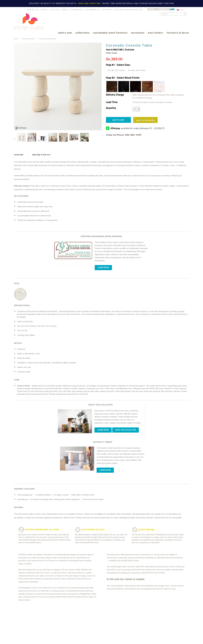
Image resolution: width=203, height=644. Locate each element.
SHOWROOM (76, 10)
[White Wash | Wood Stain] (159, 87)
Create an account (134, 10)
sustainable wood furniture (110, 33)
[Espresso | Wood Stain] (135, 87)
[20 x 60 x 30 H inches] (137, 70)
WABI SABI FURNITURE (90, 3)
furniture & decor (178, 33)
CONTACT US (33, 10)
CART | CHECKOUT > (162, 9)
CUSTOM (55, 10)
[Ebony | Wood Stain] (123, 87)
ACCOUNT (107, 10)
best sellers (155, 33)
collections (82, 33)
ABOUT (45, 10)
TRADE (65, 10)
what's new (65, 33)
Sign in (118, 10)
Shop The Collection (126, 430)
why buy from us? (41, 155)
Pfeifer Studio (112, 53)
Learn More (103, 268)
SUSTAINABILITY (92, 10)
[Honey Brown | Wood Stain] (147, 87)
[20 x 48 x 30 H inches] (116, 70)
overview (19, 155)
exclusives (138, 33)
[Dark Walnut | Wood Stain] (112, 87)
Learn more (103, 430)
